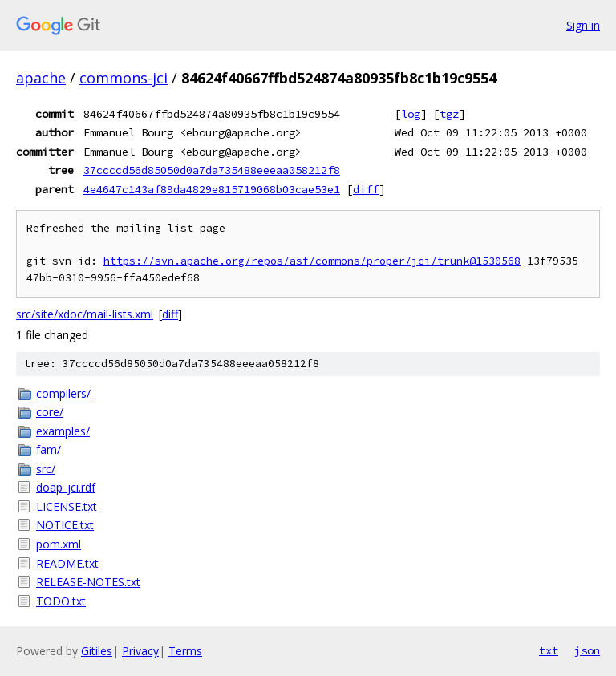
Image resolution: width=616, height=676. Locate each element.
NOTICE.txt (65, 525)
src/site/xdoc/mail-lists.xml (85, 314)
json (587, 650)
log (411, 114)
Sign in (583, 25)
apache (41, 78)
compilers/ (63, 393)
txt (549, 650)
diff (366, 189)
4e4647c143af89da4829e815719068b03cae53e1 (212, 189)
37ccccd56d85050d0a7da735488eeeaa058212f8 (212, 170)
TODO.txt (61, 601)
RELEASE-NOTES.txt (88, 582)
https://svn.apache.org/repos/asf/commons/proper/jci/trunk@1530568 (312, 261)
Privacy (140, 651)
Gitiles (97, 651)
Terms (185, 651)
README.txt (67, 563)
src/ (46, 469)
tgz (449, 114)
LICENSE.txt (67, 506)
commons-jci (124, 78)
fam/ (49, 449)
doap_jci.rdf (66, 487)
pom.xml (59, 544)
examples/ (63, 431)
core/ (50, 412)
